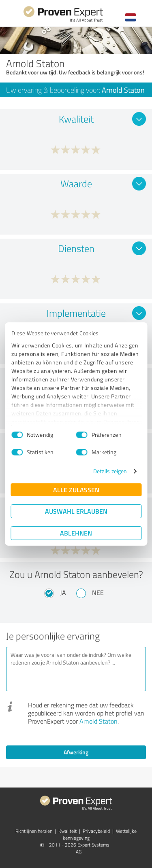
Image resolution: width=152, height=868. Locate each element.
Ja (63, 593)
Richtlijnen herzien (34, 831)
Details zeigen (110, 471)
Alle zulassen (76, 490)
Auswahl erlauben (76, 511)
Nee (98, 593)
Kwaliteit (67, 831)
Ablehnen (76, 533)
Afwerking (76, 752)
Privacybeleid (96, 831)
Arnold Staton (98, 721)
